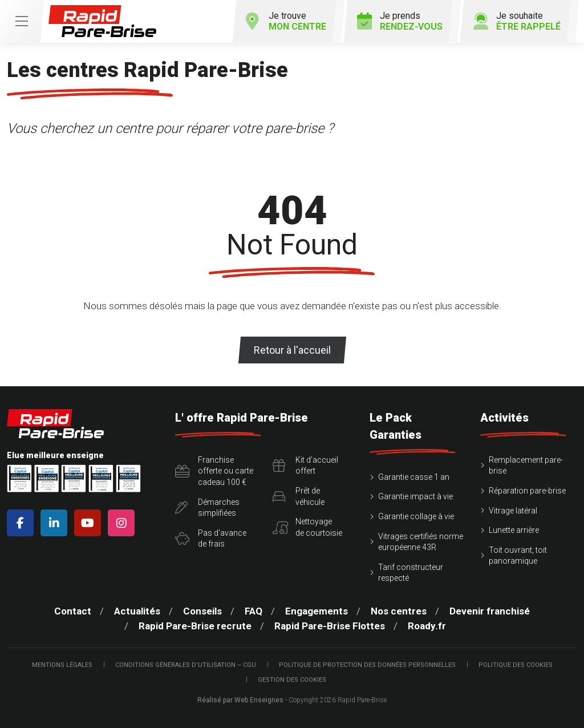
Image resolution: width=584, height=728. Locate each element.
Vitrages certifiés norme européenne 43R (421, 542)
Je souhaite (517, 21)
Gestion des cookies (292, 680)
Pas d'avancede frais (211, 539)
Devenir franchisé (490, 611)
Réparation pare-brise (527, 491)
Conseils (202, 611)
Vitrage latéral (513, 511)
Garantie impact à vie (415, 496)
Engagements (317, 611)
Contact (73, 611)
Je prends (400, 21)
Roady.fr (427, 626)
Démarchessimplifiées (207, 508)
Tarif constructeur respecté (411, 573)
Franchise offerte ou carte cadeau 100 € (214, 471)
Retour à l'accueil (292, 350)
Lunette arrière (514, 530)
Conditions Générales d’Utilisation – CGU (186, 665)
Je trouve (286, 21)
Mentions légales (62, 665)
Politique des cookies (516, 665)
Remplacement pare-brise (526, 466)
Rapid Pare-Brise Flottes (330, 626)
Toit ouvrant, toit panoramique (518, 556)
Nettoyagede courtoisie (307, 527)
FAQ (254, 611)
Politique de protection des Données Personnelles (367, 665)
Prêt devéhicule (299, 496)
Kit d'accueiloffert (305, 466)
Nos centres (399, 611)
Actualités (137, 611)
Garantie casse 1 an (414, 477)
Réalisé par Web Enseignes (240, 700)
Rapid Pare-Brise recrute (195, 626)
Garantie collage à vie (416, 516)
